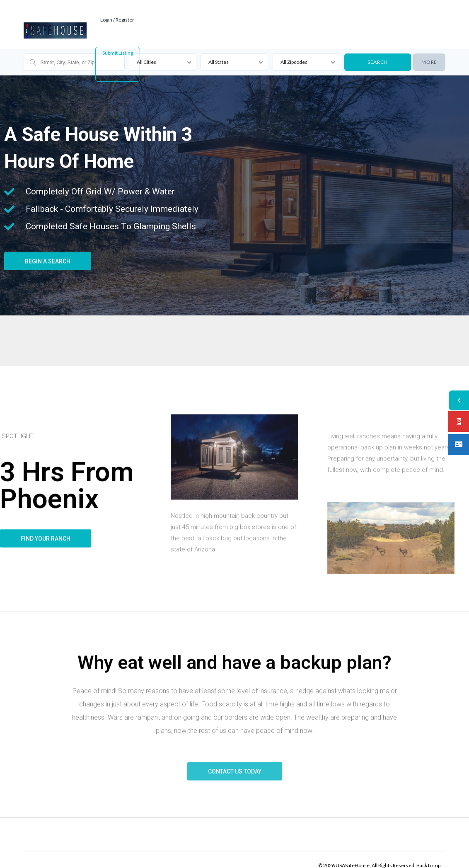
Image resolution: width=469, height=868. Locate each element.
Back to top (428, 854)
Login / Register (119, 8)
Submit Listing (118, 41)
